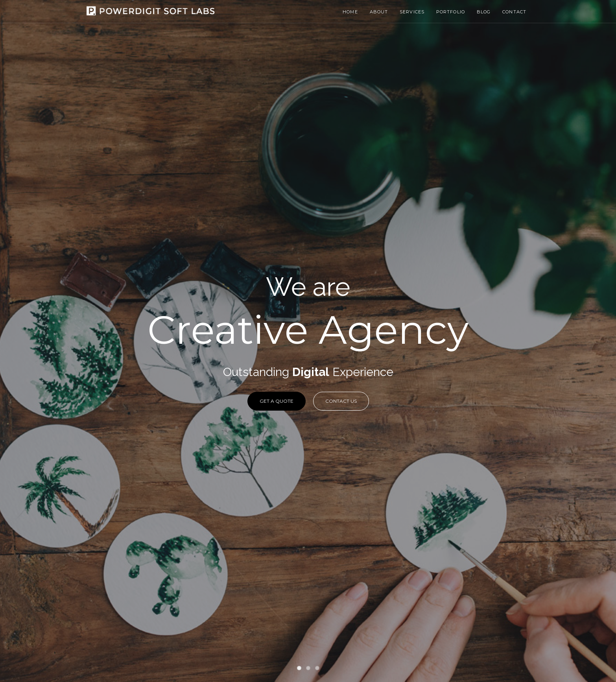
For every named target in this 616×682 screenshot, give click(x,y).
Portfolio (451, 12)
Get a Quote (277, 401)
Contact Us (341, 401)
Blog (484, 12)
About (379, 12)
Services (412, 12)
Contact (514, 12)
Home (350, 12)
